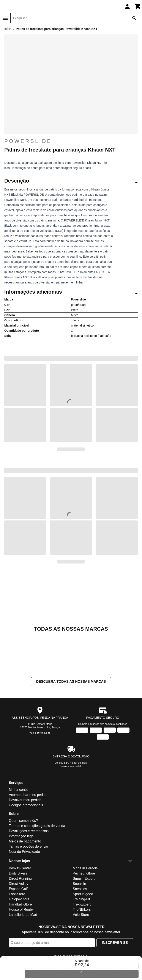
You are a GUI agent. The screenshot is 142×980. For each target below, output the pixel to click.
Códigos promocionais (26, 805)
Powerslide (28, 141)
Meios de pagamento (25, 841)
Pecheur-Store (84, 873)
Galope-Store (19, 899)
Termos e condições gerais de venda (37, 826)
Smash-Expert (84, 879)
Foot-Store (17, 894)
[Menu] (5, 18)
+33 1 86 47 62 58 (40, 733)
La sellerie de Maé (23, 915)
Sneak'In (79, 884)
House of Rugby (21, 910)
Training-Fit (81, 899)
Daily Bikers (18, 873)
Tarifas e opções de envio (28, 847)
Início (8, 29)
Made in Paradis (85, 868)
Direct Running (20, 879)
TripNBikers (82, 910)
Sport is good (83, 894)
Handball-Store (20, 904)
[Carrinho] (138, 6)
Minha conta (18, 790)
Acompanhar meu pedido (28, 795)
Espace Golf (18, 889)
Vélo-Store (81, 915)
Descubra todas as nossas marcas (71, 682)
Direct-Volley (19, 884)
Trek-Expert (82, 904)
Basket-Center (20, 868)
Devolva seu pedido (71, 766)
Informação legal (22, 836)
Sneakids (80, 889)
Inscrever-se (115, 943)
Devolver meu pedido (25, 800)
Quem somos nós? (23, 821)
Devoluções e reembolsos (29, 831)
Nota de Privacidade (24, 852)
